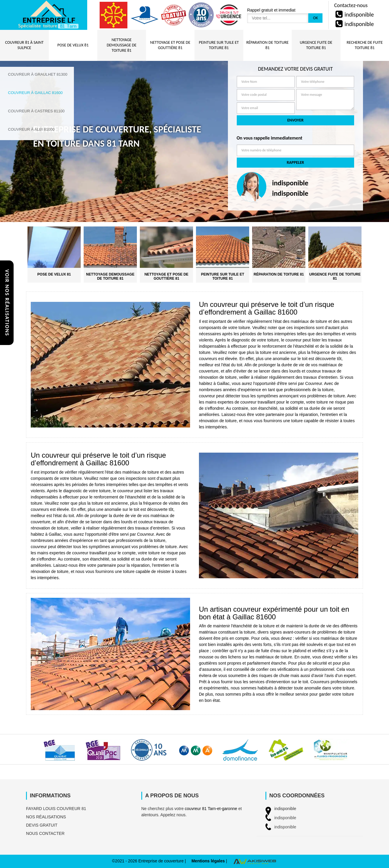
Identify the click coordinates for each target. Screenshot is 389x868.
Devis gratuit (42, 825)
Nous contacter (45, 833)
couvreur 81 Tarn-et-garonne (211, 809)
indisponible (359, 14)
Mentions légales (208, 861)
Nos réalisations (46, 817)
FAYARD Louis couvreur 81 (56, 809)
